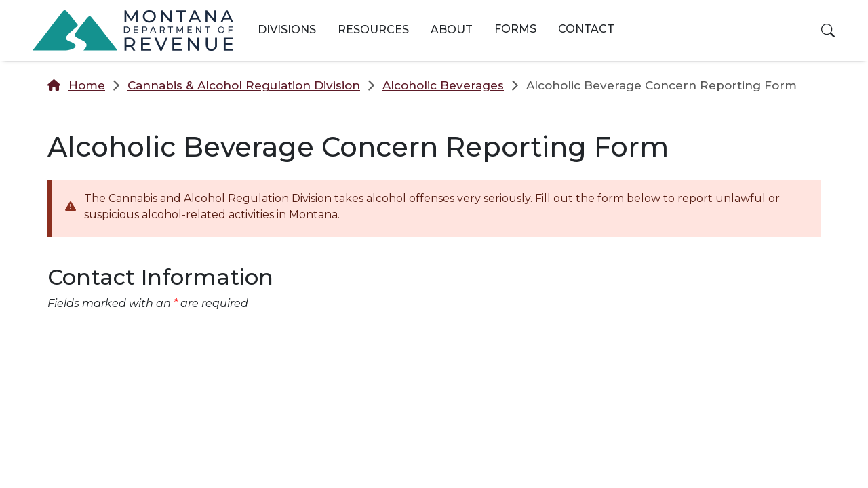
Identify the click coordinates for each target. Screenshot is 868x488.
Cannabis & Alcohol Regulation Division (244, 85)
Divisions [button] (287, 29)
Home (87, 85)
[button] (828, 30)
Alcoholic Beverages (443, 85)
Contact (586, 29)
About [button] (452, 29)
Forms (515, 29)
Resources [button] (373, 29)
